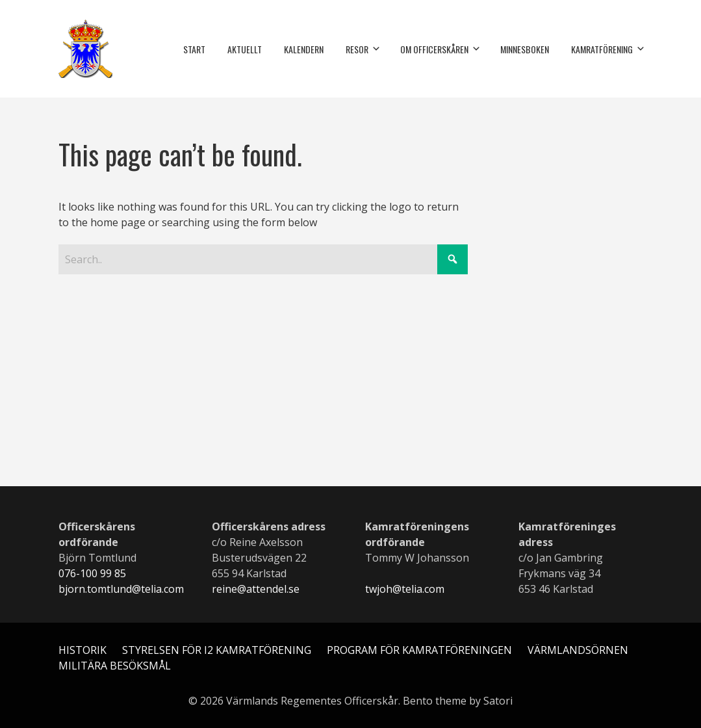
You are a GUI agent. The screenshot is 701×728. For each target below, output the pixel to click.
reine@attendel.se (256, 589)
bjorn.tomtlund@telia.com (121, 589)
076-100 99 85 (92, 573)
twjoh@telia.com (405, 589)
